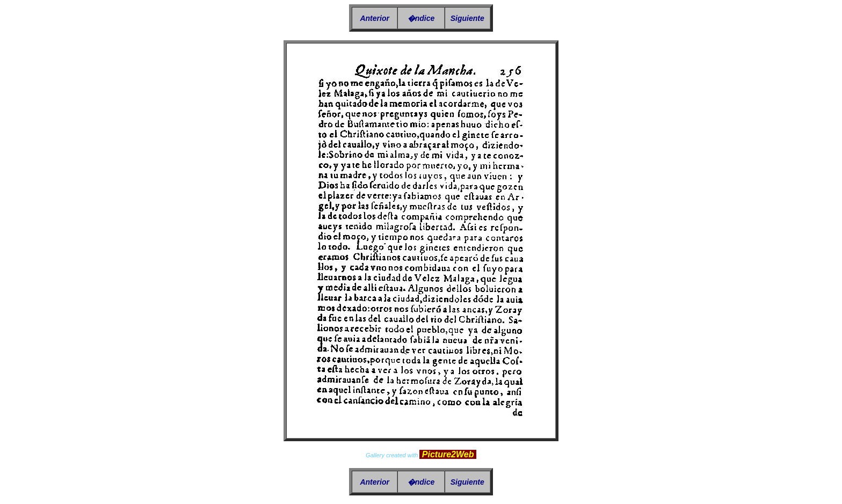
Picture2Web (448, 454)
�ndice (421, 18)
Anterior (374, 18)
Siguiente (467, 18)
